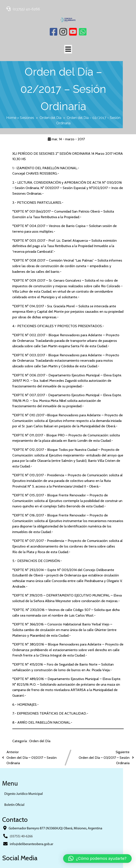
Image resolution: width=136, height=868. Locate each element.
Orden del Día (50, 100)
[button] (97, 859)
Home (11, 100)
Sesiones (26, 100)
